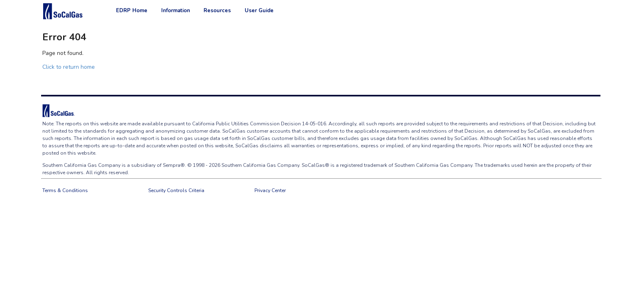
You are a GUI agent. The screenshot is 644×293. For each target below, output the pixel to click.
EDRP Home (132, 11)
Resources (217, 11)
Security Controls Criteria (176, 190)
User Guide (259, 11)
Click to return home (69, 67)
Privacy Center (270, 190)
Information (176, 11)
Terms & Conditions (65, 190)
